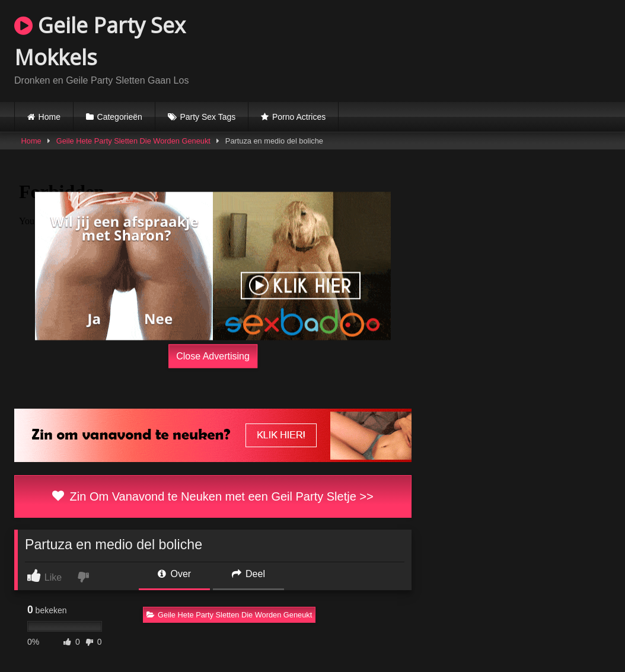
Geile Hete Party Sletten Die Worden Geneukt (133, 141)
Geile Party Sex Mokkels (100, 41)
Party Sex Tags (208, 117)
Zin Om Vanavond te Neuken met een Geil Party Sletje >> (213, 496)
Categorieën (120, 117)
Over (174, 574)
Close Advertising (213, 356)
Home (50, 117)
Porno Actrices (299, 117)
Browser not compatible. (472, 49)
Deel (248, 574)
